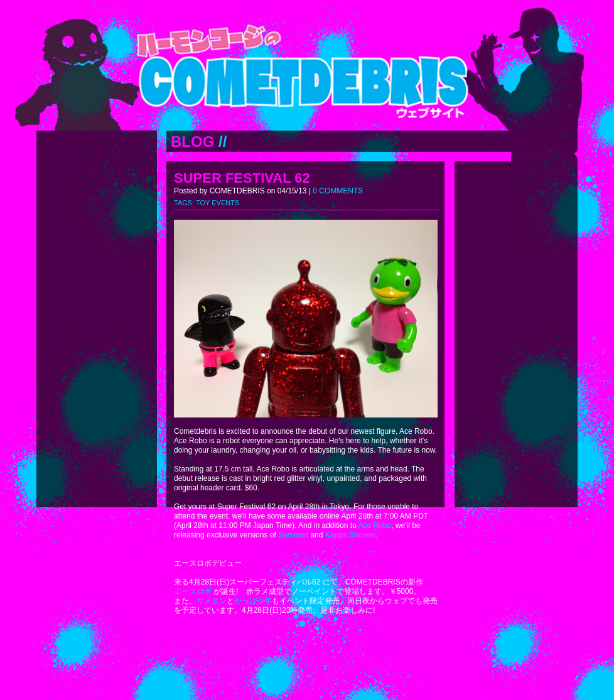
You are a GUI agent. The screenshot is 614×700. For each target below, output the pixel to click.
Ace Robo (375, 525)
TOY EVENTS (218, 203)
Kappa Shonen (350, 535)
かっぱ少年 (253, 601)
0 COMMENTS (338, 191)
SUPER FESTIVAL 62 (242, 178)
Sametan (293, 535)
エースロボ (193, 591)
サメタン (212, 601)
